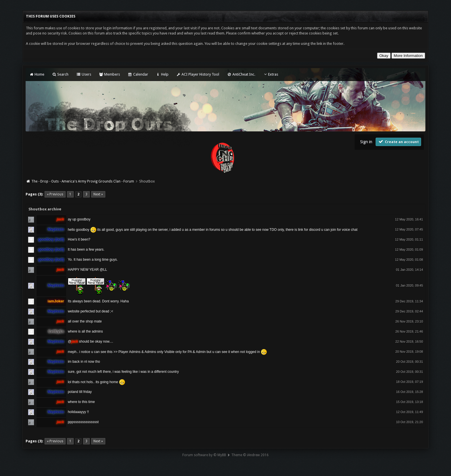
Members (109, 74)
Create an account (398, 142)
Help (162, 74)
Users (84, 74)
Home (37, 74)
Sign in (366, 142)
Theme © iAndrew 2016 (250, 455)
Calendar (138, 74)
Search (60, 74)
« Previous (55, 194)
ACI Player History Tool (198, 74)
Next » (98, 194)
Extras (271, 74)
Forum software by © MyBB (204, 455)
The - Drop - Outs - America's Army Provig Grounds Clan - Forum (83, 181)
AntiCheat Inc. (241, 74)
